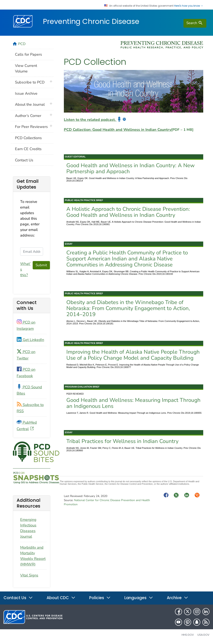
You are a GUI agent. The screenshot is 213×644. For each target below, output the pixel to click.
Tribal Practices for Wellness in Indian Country (122, 441)
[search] (195, 23)
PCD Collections (28, 138)
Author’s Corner (28, 116)
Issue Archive (26, 93)
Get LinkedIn (30, 340)
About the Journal (30, 104)
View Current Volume (26, 68)
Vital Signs (29, 575)
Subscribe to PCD (30, 82)
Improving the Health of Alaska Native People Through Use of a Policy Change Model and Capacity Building (133, 355)
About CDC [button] (61, 598)
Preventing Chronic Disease (91, 21)
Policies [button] (100, 598)
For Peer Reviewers (31, 127)
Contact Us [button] (18, 598)
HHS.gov (188, 635)
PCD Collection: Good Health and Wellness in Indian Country (129, 130)
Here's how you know (189, 6)
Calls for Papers (28, 54)
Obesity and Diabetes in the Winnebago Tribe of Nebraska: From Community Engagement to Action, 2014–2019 (128, 308)
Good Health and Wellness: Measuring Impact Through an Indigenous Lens (133, 403)
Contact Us (24, 160)
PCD (22, 44)
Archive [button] (178, 598)
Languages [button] (139, 598)
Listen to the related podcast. (95, 120)
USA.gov (203, 635)
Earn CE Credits (28, 149)
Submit (41, 265)
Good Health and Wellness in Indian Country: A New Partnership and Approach (131, 168)
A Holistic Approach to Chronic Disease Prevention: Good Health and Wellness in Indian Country (128, 212)
